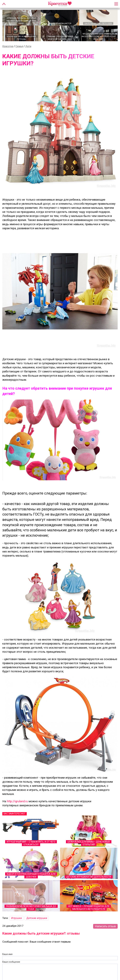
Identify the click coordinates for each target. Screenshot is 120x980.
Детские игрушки (37, 919)
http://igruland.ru (17, 802)
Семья (19, 47)
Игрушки (16, 919)
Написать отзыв (105, 927)
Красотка (8, 47)
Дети (28, 47)
